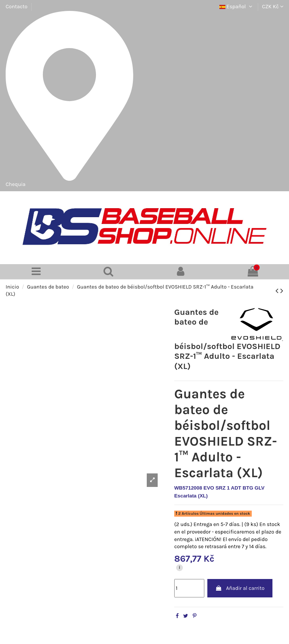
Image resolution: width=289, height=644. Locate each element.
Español (237, 7)
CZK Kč (273, 7)
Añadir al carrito (240, 588)
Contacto (17, 7)
